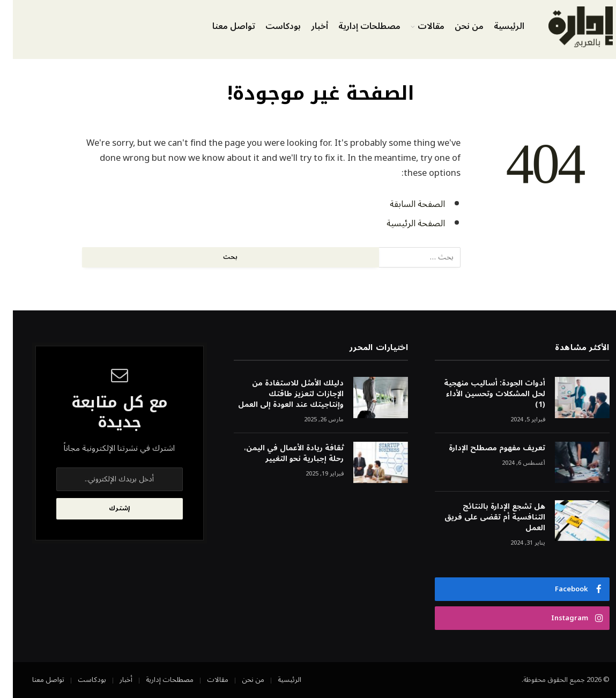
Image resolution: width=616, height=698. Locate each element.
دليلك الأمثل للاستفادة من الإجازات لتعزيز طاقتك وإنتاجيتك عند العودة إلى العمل (278, 394)
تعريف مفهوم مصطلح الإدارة (484, 448)
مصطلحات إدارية (357, 26)
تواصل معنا (221, 26)
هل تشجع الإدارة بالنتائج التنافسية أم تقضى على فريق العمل (482, 517)
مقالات (418, 26)
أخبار (307, 26)
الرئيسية (496, 26)
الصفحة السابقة (405, 204)
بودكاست (270, 26)
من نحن (456, 26)
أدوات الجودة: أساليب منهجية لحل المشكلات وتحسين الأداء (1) (482, 394)
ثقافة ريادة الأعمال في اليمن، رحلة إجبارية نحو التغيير (281, 454)
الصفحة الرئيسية (403, 223)
